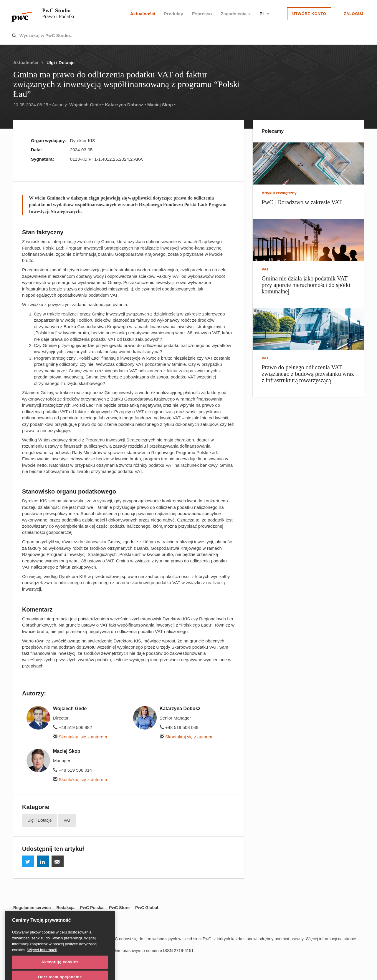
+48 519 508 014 (72, 770)
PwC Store (119, 908)
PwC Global (147, 908)
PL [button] (264, 14)
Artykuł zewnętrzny (279, 193)
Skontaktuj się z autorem (80, 737)
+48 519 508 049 (179, 727)
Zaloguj (354, 14)
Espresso (202, 14)
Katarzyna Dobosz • (125, 105)
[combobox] (176, 36)
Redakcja (65, 908)
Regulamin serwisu (32, 908)
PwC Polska (92, 908)
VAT (67, 820)
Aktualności (143, 14)
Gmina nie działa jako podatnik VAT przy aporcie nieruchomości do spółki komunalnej (306, 285)
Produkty (174, 14)
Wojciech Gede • (86, 105)
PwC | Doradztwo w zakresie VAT (302, 202)
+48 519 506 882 (72, 727)
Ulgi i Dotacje (61, 63)
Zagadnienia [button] (236, 14)
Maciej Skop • (161, 105)
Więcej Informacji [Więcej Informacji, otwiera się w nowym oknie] (42, 963)
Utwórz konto (309, 14)
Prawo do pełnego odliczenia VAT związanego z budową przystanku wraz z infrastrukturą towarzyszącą (308, 374)
